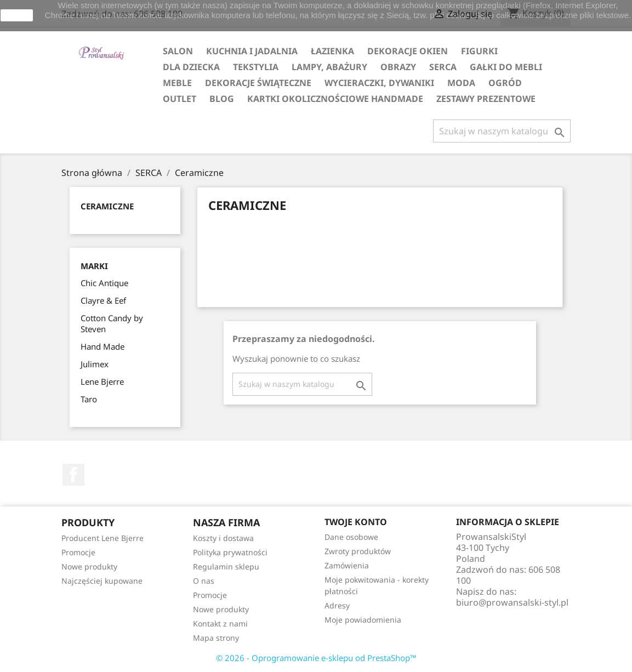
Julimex (95, 364)
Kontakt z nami (220, 623)
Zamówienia (347, 565)
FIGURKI (479, 51)
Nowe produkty (89, 566)
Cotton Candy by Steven (112, 323)
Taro (89, 399)
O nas (204, 581)
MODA (461, 83)
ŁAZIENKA (332, 51)
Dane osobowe (351, 537)
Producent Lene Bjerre (103, 538)
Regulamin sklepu (226, 566)
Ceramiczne (107, 206)
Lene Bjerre (102, 381)
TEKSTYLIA (256, 67)
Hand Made (103, 346)
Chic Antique (104, 283)
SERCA (443, 67)
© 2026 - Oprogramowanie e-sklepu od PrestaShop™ (316, 658)
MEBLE (177, 83)
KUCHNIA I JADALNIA (252, 51)
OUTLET (180, 99)
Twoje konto (356, 522)
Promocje (78, 552)
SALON (178, 51)
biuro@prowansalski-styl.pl (512, 602)
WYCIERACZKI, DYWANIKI (379, 83)
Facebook (73, 475)
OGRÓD (505, 83)
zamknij (17, 15)
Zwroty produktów (358, 551)
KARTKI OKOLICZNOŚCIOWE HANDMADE (335, 99)
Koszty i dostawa (223, 538)
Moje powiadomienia (363, 620)
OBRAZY (398, 67)
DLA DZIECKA (191, 67)
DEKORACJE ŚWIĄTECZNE (258, 83)
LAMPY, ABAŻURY (329, 67)
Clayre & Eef (103, 300)
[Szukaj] (502, 131)
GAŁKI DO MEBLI (506, 67)
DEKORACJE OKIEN (408, 51)
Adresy (337, 605)
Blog (222, 99)
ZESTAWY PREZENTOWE (486, 99)
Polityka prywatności (230, 552)
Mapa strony (216, 638)
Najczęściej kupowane (102, 581)
